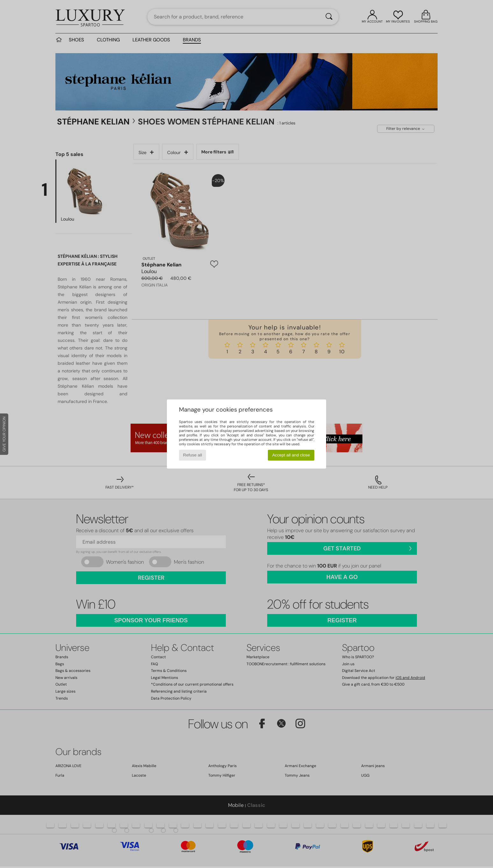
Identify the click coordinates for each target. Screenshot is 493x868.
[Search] (329, 17)
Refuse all (193, 455)
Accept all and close (291, 455)
